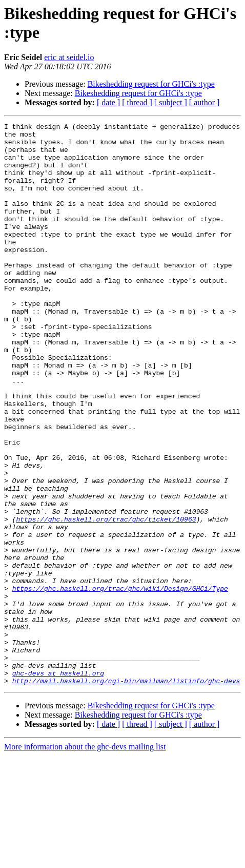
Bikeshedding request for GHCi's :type (151, 84)
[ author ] (205, 102)
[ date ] (108, 102)
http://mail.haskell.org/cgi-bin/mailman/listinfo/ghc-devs (126, 793)
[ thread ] (137, 102)
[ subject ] (171, 102)
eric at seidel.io (69, 57)
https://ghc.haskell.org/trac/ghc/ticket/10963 (106, 599)
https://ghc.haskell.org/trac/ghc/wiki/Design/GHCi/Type (120, 682)
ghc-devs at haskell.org (58, 784)
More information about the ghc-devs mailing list (85, 859)
